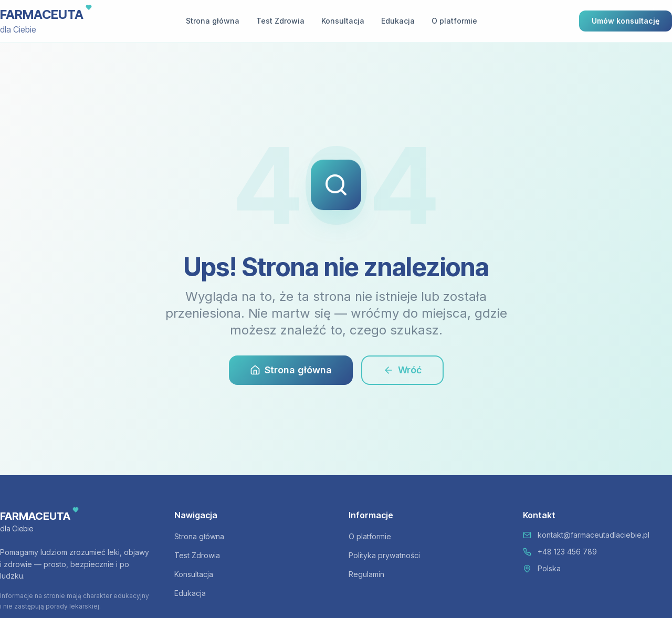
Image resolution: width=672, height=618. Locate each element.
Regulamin (366, 574)
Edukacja (398, 21)
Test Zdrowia (280, 21)
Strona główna (213, 21)
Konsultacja (343, 21)
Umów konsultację (626, 21)
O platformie (454, 21)
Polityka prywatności (384, 555)
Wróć (402, 370)
